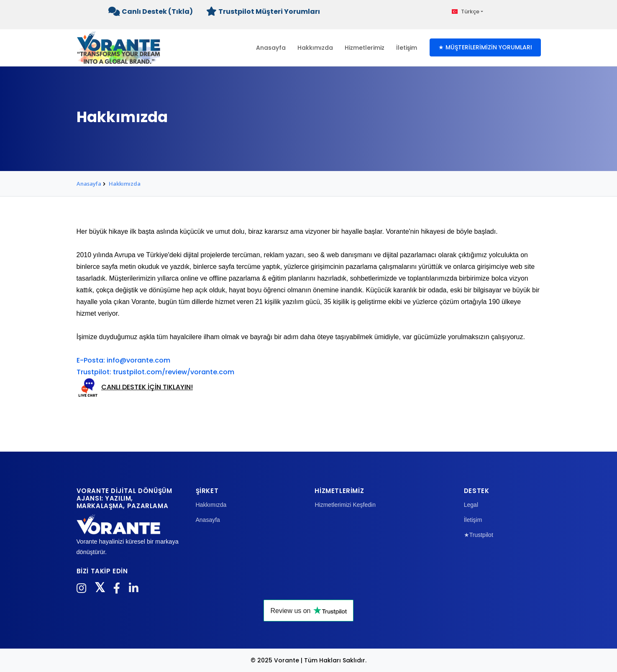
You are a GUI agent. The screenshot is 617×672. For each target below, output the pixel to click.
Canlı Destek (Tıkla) (151, 11)
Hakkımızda (315, 48)
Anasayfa (271, 48)
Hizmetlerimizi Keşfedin (345, 505)
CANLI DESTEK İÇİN (131, 387)
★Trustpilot (479, 535)
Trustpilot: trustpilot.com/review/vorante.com (155, 372)
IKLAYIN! (180, 387)
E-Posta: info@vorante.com (123, 360)
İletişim (407, 48)
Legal (471, 505)
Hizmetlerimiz (365, 48)
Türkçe (466, 11)
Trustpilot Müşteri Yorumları (263, 11)
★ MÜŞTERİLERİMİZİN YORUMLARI (485, 47)
